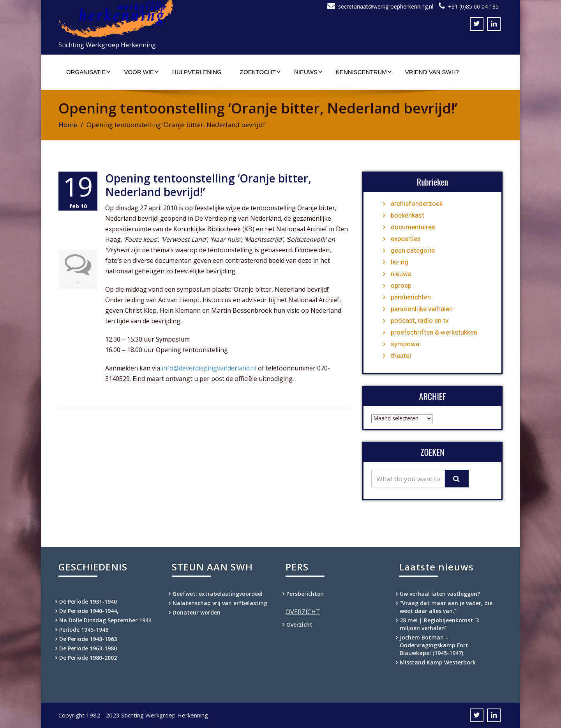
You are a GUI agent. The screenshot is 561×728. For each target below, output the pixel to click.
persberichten (411, 297)
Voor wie (141, 72)
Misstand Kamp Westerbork (438, 662)
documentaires (413, 227)
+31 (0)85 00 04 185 (473, 6)
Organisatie (88, 72)
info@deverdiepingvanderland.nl (208, 368)
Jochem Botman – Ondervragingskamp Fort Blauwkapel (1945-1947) (434, 645)
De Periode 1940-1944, (89, 611)
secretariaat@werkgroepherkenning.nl (386, 6)
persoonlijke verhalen (422, 309)
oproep (401, 285)
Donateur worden (197, 612)
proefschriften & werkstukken (434, 332)
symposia (405, 344)
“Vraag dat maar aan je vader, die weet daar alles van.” (446, 607)
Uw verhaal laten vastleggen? (440, 594)
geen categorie (413, 250)
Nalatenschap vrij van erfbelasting (220, 603)
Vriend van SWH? (432, 72)
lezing (400, 262)
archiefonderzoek (417, 204)
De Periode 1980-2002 (88, 658)
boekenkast (408, 215)
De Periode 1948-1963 (88, 639)
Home (68, 125)
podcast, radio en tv (420, 321)
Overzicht (299, 624)
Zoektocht (260, 72)
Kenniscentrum (364, 72)
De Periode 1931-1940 (88, 601)
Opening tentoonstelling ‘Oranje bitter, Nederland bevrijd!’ (208, 185)
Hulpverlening (197, 72)
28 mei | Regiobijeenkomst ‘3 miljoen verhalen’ (439, 624)
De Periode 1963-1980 (88, 648)
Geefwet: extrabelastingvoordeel (218, 594)
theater (401, 356)
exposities (406, 239)
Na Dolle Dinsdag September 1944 (105, 620)
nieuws (401, 274)
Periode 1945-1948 (84, 630)
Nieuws (308, 72)
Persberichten (305, 594)
